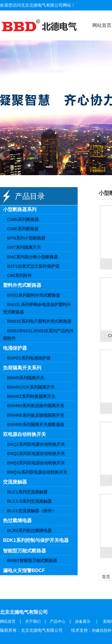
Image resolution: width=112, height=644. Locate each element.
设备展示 (83, 621)
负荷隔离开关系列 (22, 368)
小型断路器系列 (20, 209)
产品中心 (58, 621)
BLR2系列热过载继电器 (29, 531)
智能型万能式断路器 (24, 551)
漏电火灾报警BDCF (24, 570)
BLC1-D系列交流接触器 (29, 501)
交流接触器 (15, 482)
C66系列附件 (19, 275)
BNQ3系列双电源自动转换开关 (36, 463)
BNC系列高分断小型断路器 (33, 257)
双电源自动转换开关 (24, 434)
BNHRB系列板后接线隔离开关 (36, 415)
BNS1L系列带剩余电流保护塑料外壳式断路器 (37, 308)
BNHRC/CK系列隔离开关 (31, 387)
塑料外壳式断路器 (22, 285)
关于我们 (33, 621)
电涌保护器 (15, 348)
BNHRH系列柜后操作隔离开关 (36, 406)
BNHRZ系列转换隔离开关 (31, 396)
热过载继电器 (17, 520)
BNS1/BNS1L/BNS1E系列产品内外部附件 (38, 335)
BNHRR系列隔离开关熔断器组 (36, 425)
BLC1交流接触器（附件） (32, 511)
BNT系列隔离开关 (24, 247)
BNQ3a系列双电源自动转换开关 (37, 472)
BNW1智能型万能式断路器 (32, 560)
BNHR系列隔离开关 (26, 378)
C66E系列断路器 (23, 229)
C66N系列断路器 (23, 219)
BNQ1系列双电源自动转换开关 (36, 444)
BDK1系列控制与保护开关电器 (36, 540)
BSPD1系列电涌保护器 (29, 358)
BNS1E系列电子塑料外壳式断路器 (39, 321)
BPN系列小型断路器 (26, 238)
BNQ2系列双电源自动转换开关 (36, 454)
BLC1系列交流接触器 (27, 492)
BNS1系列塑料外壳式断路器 (34, 295)
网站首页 (8, 621)
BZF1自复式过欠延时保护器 (33, 266)
